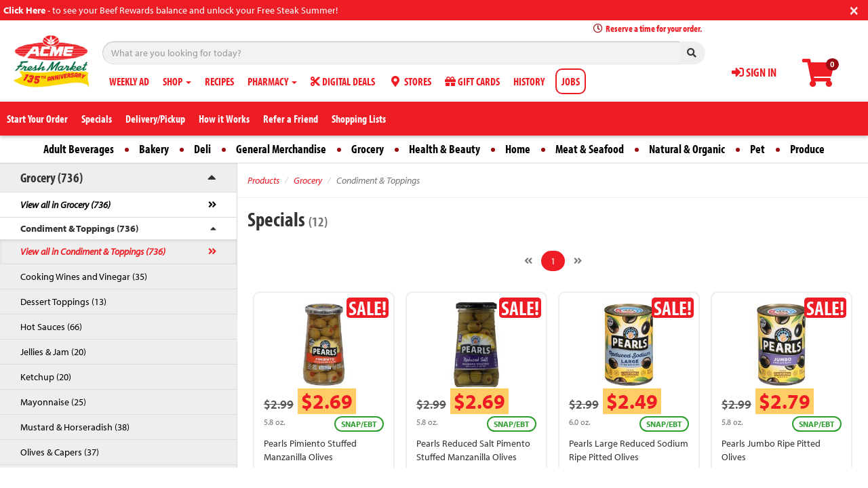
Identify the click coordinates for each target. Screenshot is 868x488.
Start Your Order (37, 119)
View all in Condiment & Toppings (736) (93, 251)
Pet (757, 149)
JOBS (571, 81)
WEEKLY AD (129, 81)
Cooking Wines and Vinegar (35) (84, 277)
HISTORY (529, 81)
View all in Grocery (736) (65, 205)
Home (518, 149)
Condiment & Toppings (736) (79, 228)
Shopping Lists (359, 119)
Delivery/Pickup (155, 119)
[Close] (854, 9)
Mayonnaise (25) (53, 402)
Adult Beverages (79, 149)
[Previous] (528, 261)
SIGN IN (754, 72)
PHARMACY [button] (272, 81)
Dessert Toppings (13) (63, 302)
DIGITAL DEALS (343, 81)
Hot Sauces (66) (51, 327)
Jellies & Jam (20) (53, 352)
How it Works (224, 119)
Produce (807, 149)
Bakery (154, 149)
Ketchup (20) (46, 377)
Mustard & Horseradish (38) (75, 427)
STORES (410, 81)
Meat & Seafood (590, 149)
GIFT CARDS (472, 81)
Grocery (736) (52, 177)
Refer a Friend (291, 119)
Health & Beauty (445, 149)
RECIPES (219, 81)
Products (263, 180)
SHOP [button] (177, 81)
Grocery (368, 149)
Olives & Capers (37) (60, 452)
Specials (97, 119)
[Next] (578, 261)
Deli (202, 149)
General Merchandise (281, 149)
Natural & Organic (687, 149)
